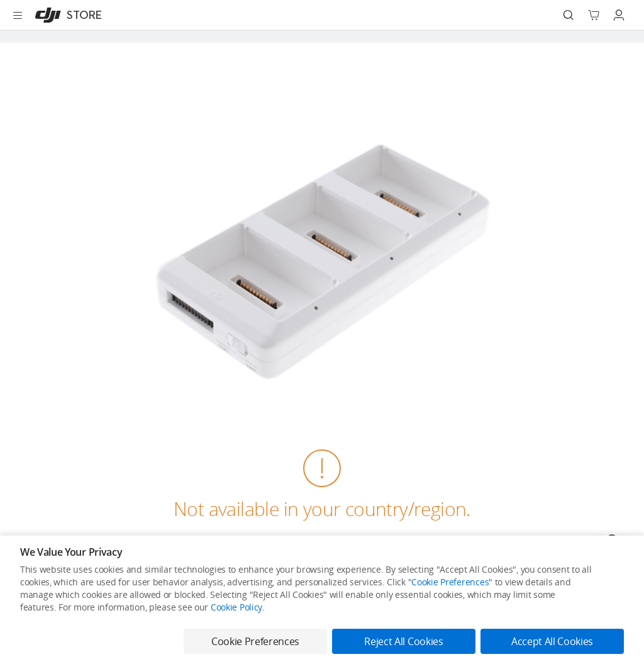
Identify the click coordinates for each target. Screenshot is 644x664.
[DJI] (66, 15)
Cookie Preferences (450, 582)
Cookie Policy (236, 607)
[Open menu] (18, 15)
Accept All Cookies (552, 641)
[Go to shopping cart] (594, 15)
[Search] (569, 15)
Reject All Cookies (403, 641)
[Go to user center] (619, 15)
